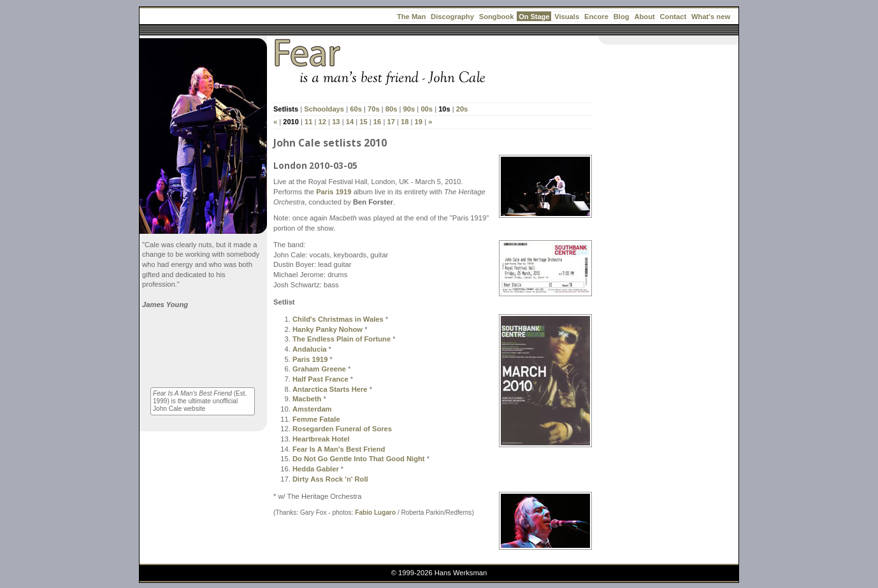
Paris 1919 (334, 192)
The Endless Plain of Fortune (342, 339)
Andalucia (309, 349)
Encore (596, 17)
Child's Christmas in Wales (338, 319)
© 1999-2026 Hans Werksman (439, 573)
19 (419, 122)
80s (392, 109)
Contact (673, 17)
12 (322, 122)
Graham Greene (319, 369)
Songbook (497, 17)
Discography (452, 17)
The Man (411, 17)
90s (409, 109)
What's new (711, 17)
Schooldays (324, 109)
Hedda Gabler (316, 469)
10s (444, 109)
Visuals (567, 17)
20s (462, 109)
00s (427, 109)
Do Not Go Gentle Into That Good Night (359, 459)
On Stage (534, 17)
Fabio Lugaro (375, 513)
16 (377, 122)
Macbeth (307, 399)
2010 (291, 122)
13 (336, 122)
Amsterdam (312, 409)
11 (308, 122)
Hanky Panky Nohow (327, 329)
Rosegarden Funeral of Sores (342, 429)
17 (391, 122)
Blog (622, 17)
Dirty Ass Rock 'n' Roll (330, 479)
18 (405, 122)
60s (356, 109)
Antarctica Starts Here (330, 389)
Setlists (286, 109)
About (644, 17)
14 (350, 122)
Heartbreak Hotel (321, 439)
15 (363, 122)
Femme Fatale (316, 419)
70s (374, 109)
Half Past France (320, 379)
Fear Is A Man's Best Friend (339, 449)
